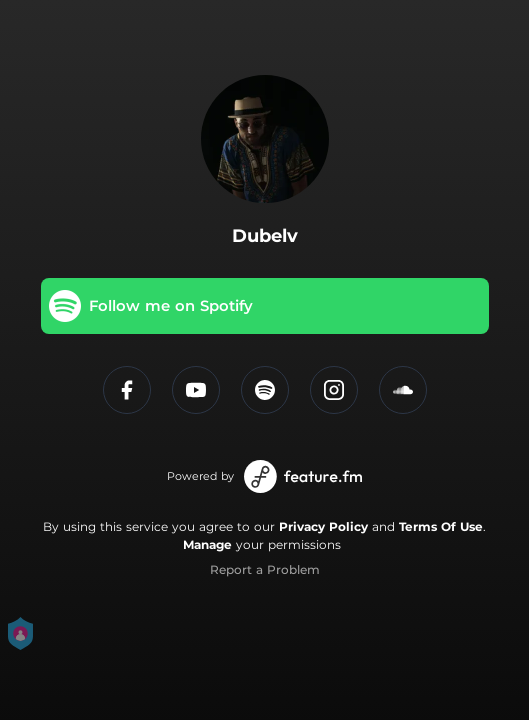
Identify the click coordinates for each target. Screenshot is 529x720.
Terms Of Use (441, 526)
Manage (207, 544)
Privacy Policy (323, 526)
